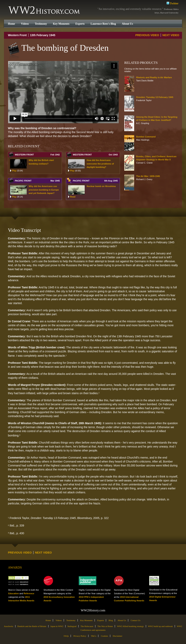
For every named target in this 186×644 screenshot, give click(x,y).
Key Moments (61, 24)
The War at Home (105, 626)
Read (73, 197)
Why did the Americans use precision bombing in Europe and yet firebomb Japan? (44, 190)
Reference (29, 593)
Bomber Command (146, 137)
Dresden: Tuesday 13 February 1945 (155, 97)
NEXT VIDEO (171, 35)
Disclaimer (118, 636)
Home (11, 24)
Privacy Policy (80, 636)
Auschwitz (9, 626)
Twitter (173, 3)
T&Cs (93, 636)
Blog (111, 620)
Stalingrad (72, 626)
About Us (127, 24)
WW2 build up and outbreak (160, 626)
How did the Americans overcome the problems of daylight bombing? (100, 164)
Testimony (41, 24)
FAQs (66, 636)
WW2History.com (44, 10)
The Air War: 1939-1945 (148, 176)
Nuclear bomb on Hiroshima (101, 186)
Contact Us (135, 620)
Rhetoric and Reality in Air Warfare (154, 77)
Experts (80, 24)
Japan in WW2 (57, 626)
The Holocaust (87, 626)
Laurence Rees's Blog (103, 24)
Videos (25, 24)
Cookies (104, 636)
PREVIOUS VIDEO (147, 35)
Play (17, 171)
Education (14, 593)
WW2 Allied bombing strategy (130, 626)
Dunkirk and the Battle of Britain (32, 626)
